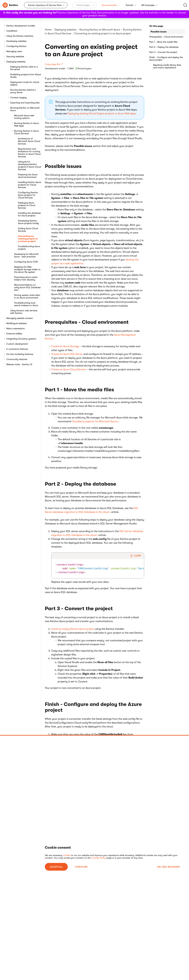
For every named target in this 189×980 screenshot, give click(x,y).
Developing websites (16, 41)
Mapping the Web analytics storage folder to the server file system (27, 269)
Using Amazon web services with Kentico (24, 312)
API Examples (150, 5)
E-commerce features (17, 349)
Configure (81, 867)
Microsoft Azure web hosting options (24, 117)
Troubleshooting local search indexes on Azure (26, 304)
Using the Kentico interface (20, 36)
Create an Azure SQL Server (67, 354)
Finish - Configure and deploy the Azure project (166, 59)
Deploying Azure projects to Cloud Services (27, 205)
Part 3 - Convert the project (163, 52)
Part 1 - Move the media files (163, 42)
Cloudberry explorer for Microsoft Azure (94, 421)
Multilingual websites (17, 323)
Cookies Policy (99, 858)
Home (48, 30)
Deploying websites (16, 62)
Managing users (14, 51)
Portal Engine (83, 5)
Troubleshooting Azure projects (29, 248)
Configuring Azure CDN (26, 262)
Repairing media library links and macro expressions (167, 66)
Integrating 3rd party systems (21, 339)
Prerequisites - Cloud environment (166, 37)
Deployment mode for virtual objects (25, 83)
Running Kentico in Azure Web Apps (26, 124)
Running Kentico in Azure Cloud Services (26, 132)
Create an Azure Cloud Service (69, 369)
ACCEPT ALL (56, 867)
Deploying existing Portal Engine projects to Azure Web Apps (102, 114)
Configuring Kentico (16, 46)
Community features (17, 359)
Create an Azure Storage (65, 346)
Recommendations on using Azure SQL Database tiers (27, 287)
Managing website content (20, 318)
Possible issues (159, 32)
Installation (12, 31)
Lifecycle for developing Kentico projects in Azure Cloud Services (29, 165)
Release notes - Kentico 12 (19, 364)
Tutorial (131, 5)
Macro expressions (16, 328)
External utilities (14, 334)
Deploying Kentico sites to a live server (24, 68)
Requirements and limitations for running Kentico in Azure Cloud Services (29, 153)
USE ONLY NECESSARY (168, 867)
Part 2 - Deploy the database (164, 47)
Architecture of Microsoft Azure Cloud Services (29, 141)
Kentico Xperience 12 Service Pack (45, 5)
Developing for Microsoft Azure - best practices (26, 255)
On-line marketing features (20, 354)
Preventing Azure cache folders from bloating (26, 278)
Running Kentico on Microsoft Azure (25, 109)
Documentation (111, 5)
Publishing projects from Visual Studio (25, 76)
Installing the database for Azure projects (29, 214)
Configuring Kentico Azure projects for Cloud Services (28, 195)
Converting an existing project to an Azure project (28, 239)
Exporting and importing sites (25, 103)
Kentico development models (21, 26)
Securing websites (15, 56)
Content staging (18, 98)
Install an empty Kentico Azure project (73, 629)
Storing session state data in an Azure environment (27, 296)
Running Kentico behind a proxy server (23, 91)
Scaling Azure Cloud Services (28, 230)
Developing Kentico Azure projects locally (28, 222)
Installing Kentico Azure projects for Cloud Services (29, 185)
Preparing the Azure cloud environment (28, 176)
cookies (67, 855)
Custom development (17, 344)
